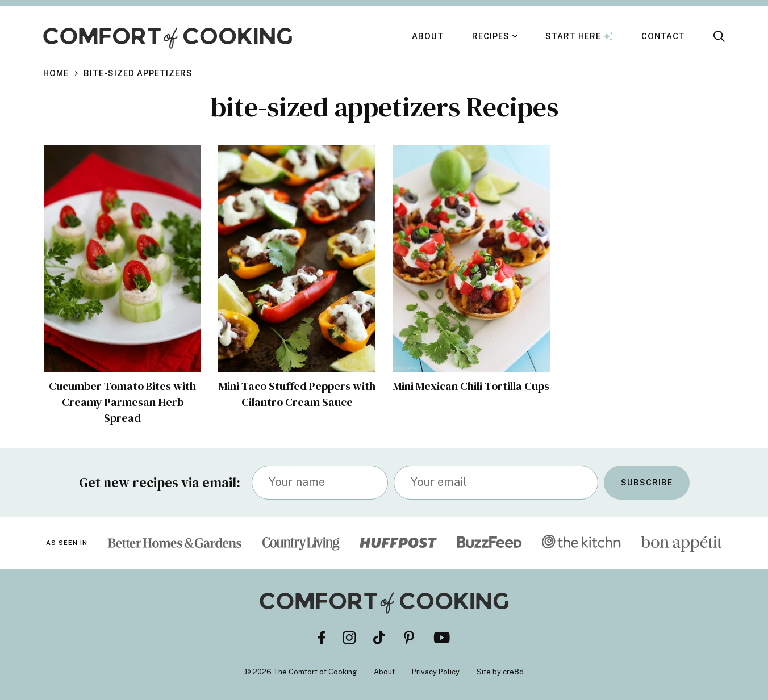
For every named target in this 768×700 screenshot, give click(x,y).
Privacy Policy (436, 672)
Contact (663, 36)
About (428, 36)
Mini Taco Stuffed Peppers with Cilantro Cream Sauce (297, 394)
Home (56, 73)
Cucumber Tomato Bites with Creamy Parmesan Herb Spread (122, 402)
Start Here (579, 36)
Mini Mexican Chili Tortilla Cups (471, 386)
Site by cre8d (500, 672)
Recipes (491, 36)
